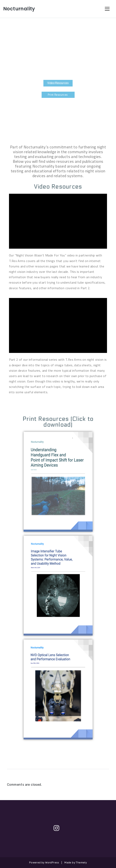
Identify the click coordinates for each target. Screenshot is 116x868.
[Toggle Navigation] (107, 9)
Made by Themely (76, 863)
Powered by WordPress (44, 863)
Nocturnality (19, 9)
